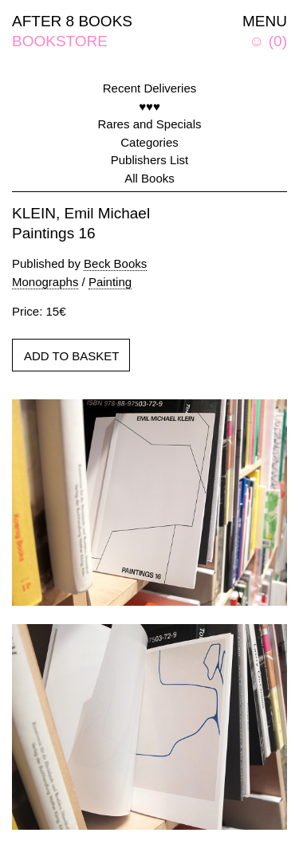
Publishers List (150, 160)
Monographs (45, 282)
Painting (110, 282)
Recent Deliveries (150, 88)
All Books (149, 178)
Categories (149, 142)
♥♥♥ (149, 106)
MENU (265, 21)
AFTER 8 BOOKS (72, 21)
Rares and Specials (149, 124)
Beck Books (115, 263)
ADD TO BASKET (71, 356)
